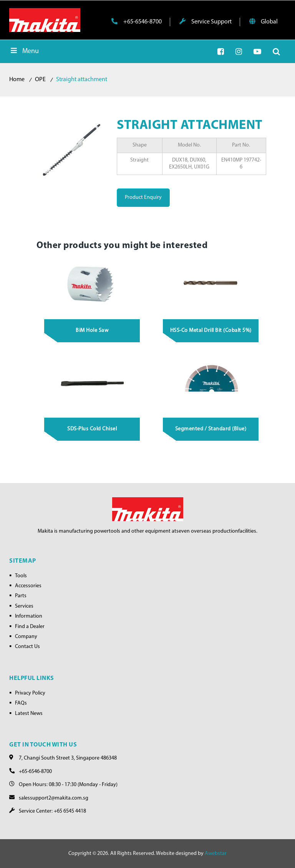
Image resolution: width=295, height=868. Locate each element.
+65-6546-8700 (137, 22)
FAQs (21, 703)
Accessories (28, 586)
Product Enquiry (143, 197)
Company (26, 637)
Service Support (206, 22)
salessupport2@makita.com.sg (54, 798)
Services (24, 606)
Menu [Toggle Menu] (24, 51)
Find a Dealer (30, 627)
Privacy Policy (30, 693)
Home (17, 80)
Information (29, 616)
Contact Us (27, 647)
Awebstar (216, 854)
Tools (21, 576)
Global (264, 22)
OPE (40, 80)
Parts (21, 596)
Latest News (29, 714)
